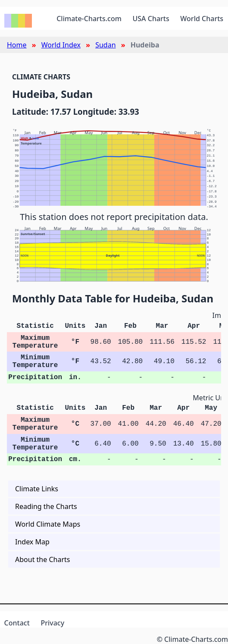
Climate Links (37, 489)
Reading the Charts (46, 506)
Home (17, 45)
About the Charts (42, 559)
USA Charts (151, 19)
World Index (61, 45)
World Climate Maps (48, 524)
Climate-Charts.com (89, 19)
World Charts (202, 19)
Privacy (52, 623)
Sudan (105, 45)
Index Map (32, 542)
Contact (17, 623)
